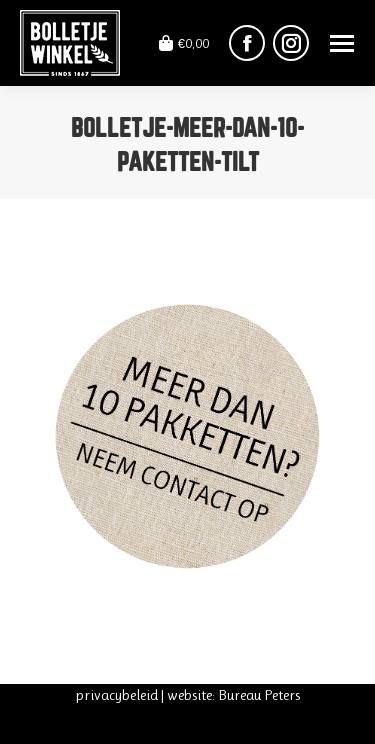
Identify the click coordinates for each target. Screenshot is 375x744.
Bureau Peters (259, 695)
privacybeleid (116, 695)
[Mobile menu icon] (342, 43)
